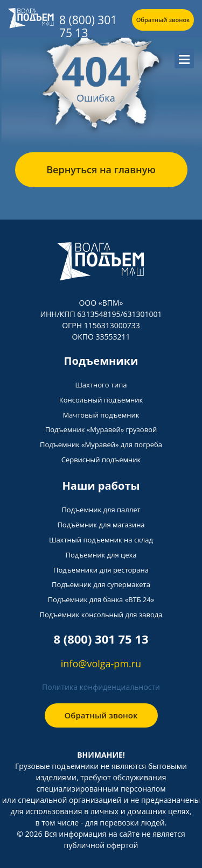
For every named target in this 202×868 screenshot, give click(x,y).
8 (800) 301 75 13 (88, 26)
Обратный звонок (163, 20)
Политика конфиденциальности (101, 687)
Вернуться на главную (101, 170)
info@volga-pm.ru (101, 664)
